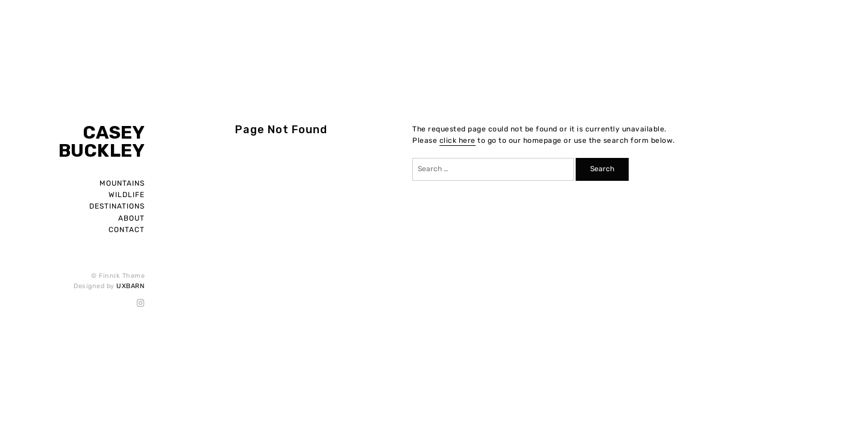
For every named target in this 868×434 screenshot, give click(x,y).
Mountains (122, 183)
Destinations (117, 206)
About (131, 218)
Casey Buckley (102, 142)
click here (458, 140)
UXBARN (131, 286)
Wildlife (127, 195)
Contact (127, 230)
